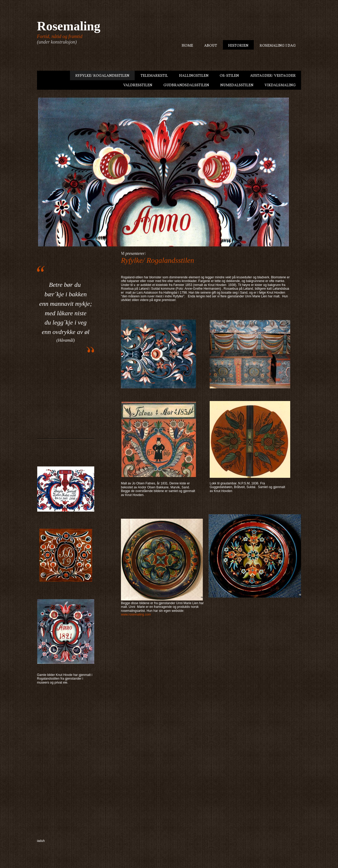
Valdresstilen (138, 85)
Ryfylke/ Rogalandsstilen (102, 76)
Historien (238, 46)
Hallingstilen (194, 76)
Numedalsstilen (237, 85)
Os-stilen (229, 76)
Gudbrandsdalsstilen (186, 85)
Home (187, 46)
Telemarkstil (154, 76)
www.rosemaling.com (136, 614)
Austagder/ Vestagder (273, 76)
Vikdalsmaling (280, 85)
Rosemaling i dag (278, 46)
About (211, 46)
